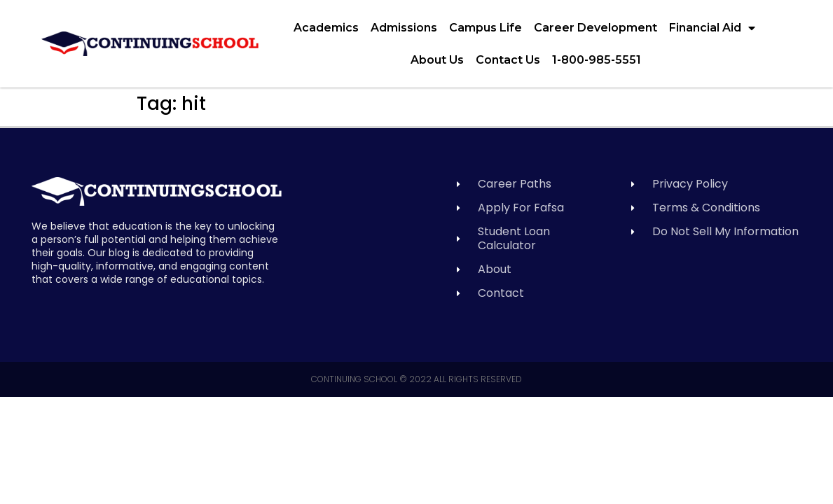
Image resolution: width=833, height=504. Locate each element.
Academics (326, 28)
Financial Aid (712, 28)
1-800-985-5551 (597, 60)
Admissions (404, 28)
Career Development (596, 28)
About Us (437, 60)
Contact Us (508, 60)
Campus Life (486, 28)
